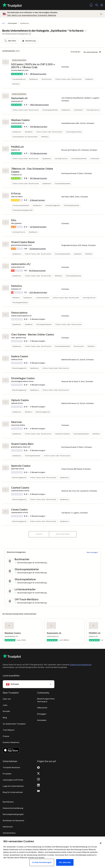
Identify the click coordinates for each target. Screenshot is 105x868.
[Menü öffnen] (102, 5)
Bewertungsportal (19, 368)
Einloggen (42, 714)
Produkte (7, 774)
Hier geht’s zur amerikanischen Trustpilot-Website (32, 15)
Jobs (5, 705)
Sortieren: (76, 52)
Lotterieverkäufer (42, 298)
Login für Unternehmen (13, 786)
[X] (38, 773)
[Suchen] (97, 5)
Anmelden (42, 720)
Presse (6, 736)
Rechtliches (8, 802)
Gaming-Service (93, 110)
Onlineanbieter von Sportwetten (25, 137)
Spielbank (89, 79)
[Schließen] (101, 14)
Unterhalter (78, 110)
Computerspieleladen (21, 205)
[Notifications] (91, 5)
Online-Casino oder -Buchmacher (68, 79)
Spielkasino (34, 79)
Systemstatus (9, 833)
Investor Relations (11, 742)
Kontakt (6, 711)
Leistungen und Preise (13, 780)
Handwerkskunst (19, 79)
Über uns (7, 699)
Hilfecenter (42, 708)
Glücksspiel (12, 23)
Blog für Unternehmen (13, 792)
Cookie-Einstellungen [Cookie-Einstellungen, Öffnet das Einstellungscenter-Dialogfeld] (42, 862)
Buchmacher (47, 79)
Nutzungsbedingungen (13, 814)
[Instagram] (38, 779)
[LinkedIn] (38, 785)
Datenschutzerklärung (81, 665)
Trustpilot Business (11, 767)
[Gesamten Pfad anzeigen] (4, 23)
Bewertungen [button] (38, 74)
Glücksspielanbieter (50, 110)
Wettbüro (16, 84)
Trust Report (9, 730)
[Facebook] (38, 767)
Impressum (8, 827)
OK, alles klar (65, 862)
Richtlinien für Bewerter (14, 821)
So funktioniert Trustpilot (14, 724)
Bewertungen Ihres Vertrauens (46, 700)
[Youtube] (38, 791)
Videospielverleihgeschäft (22, 210)
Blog (5, 718)
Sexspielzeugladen (53, 205)
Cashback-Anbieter (62, 434)
